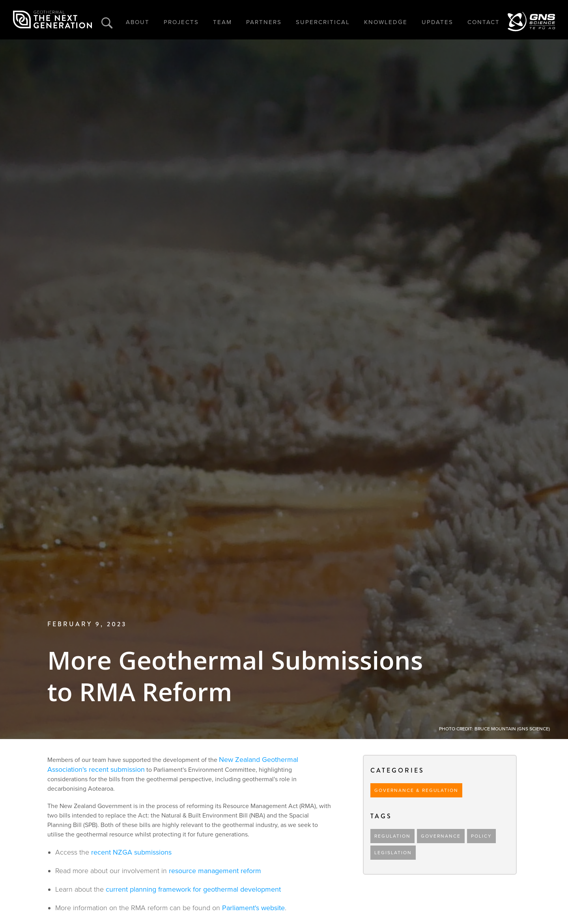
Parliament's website (253, 908)
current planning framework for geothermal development (193, 889)
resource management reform (215, 871)
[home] (52, 20)
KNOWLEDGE (386, 22)
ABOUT (138, 22)
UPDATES (437, 22)
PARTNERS (264, 22)
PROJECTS (181, 22)
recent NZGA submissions (131, 852)
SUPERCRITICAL (323, 22)
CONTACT (484, 22)
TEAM (222, 22)
